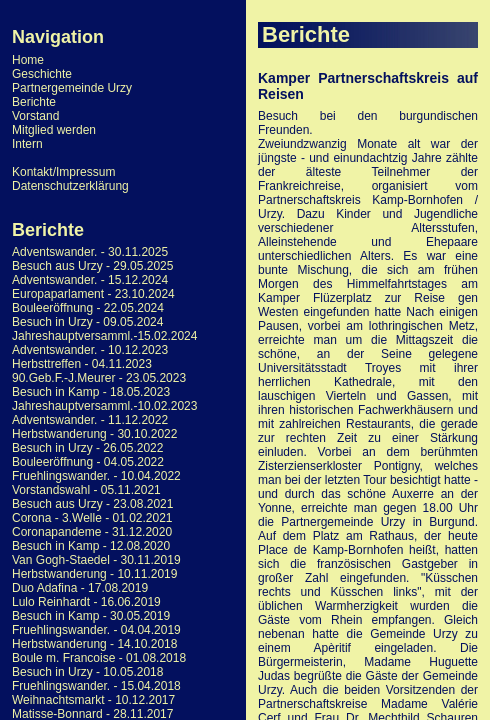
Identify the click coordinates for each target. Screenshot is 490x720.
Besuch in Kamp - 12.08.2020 (91, 546)
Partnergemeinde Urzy (72, 88)
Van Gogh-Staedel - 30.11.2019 (96, 560)
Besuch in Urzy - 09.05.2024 (87, 322)
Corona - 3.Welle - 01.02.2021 (92, 518)
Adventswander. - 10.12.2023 (90, 350)
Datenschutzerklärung (70, 186)
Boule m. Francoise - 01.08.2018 (99, 658)
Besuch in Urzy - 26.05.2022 (87, 448)
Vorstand (35, 116)
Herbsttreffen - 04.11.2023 (82, 364)
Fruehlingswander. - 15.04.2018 (96, 686)
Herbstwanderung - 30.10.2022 (94, 434)
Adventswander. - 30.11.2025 (90, 252)
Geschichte (42, 74)
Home (28, 60)
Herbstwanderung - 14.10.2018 (94, 644)
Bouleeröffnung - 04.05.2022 (88, 462)
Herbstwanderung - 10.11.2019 (94, 574)
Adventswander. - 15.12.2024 (90, 280)
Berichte (34, 102)
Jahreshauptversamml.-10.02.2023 (104, 406)
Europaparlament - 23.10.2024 (93, 294)
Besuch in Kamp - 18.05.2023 (91, 392)
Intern (27, 144)
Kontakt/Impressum (63, 172)
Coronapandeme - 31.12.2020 (92, 532)
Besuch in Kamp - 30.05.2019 (91, 616)
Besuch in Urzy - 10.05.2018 (87, 672)
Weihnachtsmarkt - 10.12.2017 (93, 700)
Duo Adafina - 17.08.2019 (80, 588)
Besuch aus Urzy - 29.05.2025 (92, 266)
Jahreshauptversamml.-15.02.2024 (104, 336)
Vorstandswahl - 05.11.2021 (86, 490)
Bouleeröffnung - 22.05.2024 (88, 308)
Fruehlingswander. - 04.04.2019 (96, 630)
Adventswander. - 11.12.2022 (90, 420)
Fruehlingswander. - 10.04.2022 (96, 476)
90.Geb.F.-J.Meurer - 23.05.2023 (99, 378)
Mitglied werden (54, 130)
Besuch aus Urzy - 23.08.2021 (92, 504)
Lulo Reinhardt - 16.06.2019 (86, 602)
